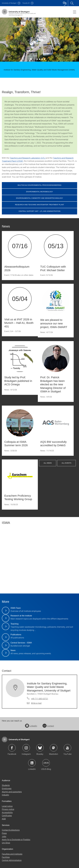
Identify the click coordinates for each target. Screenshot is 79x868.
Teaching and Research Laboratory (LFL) (28, 158)
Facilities (6, 857)
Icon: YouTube (67, 748)
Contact (48, 726)
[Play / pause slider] (31, 59)
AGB (4, 819)
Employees (7, 788)
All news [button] (48, 463)
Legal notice (7, 806)
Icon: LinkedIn (32, 763)
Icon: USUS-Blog (46, 763)
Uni (9, 3)
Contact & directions (11, 830)
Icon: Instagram (26, 748)
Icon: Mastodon (54, 748)
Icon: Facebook (12, 748)
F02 (26, 3)
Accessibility (7, 812)
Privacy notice (8, 809)
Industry (5, 795)
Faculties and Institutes (12, 854)
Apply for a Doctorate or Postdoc (16, 839)
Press (4, 833)
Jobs (4, 836)
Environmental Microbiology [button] (40, 192)
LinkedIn (31, 726)
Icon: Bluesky (40, 748)
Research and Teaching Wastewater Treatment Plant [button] (39, 205)
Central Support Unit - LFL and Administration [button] (39, 211)
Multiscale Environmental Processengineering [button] (39, 185)
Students (6, 785)
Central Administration (12, 860)
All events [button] (66, 463)
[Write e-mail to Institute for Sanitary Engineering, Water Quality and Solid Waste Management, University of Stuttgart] (34, 703)
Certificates (7, 815)
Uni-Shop (6, 843)
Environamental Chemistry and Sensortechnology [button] (39, 198)
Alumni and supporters (12, 792)
